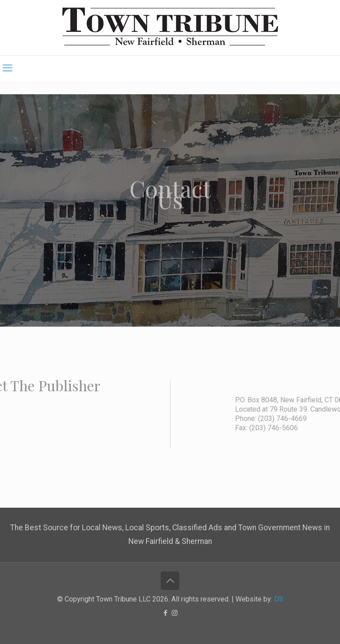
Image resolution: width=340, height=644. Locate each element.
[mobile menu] (8, 68)
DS (279, 599)
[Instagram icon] (175, 613)
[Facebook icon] (165, 613)
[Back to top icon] (170, 581)
